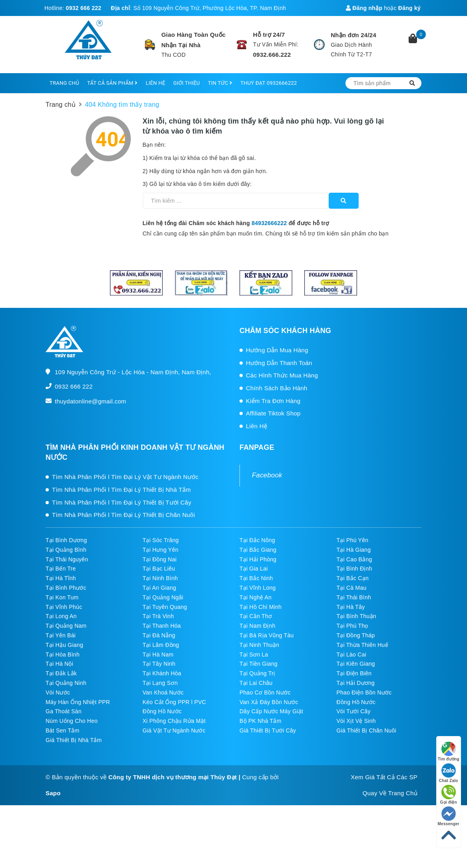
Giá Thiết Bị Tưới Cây (268, 730)
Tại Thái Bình (354, 597)
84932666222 (269, 223)
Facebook (267, 475)
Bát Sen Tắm (62, 730)
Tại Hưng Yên (161, 550)
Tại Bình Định (354, 569)
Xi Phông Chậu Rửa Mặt (174, 721)
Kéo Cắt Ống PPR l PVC (175, 702)
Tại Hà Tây (351, 607)
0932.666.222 (272, 55)
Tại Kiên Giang (356, 664)
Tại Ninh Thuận (259, 645)
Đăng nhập (364, 8)
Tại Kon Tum (62, 597)
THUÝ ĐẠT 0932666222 (268, 83)
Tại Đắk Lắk (61, 673)
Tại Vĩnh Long (258, 588)
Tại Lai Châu (256, 683)
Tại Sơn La (254, 654)
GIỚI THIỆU (187, 83)
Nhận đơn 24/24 (353, 35)
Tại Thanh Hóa (162, 626)
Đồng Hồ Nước (356, 702)
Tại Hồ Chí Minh (260, 607)
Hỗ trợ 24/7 (269, 35)
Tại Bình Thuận (356, 616)
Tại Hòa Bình (63, 654)
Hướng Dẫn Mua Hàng (277, 350)
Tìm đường (449, 751)
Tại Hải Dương (356, 683)
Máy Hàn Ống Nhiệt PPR (78, 702)
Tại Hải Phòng (258, 559)
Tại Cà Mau (352, 588)
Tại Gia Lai (254, 569)
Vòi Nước (58, 692)
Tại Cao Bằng (354, 559)
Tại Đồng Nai (160, 559)
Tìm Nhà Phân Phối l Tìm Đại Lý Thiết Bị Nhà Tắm (121, 490)
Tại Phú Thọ (352, 626)
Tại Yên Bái (61, 635)
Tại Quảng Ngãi (163, 597)
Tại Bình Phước (66, 588)
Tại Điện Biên (354, 673)
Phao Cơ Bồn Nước (265, 692)
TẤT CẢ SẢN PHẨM (112, 83)
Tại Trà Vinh (158, 616)
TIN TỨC (220, 83)
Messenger (449, 816)
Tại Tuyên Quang (165, 607)
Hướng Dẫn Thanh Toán (279, 363)
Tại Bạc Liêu (159, 569)
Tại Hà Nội (59, 664)
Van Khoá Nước (163, 692)
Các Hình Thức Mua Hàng (282, 375)
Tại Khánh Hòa (162, 673)
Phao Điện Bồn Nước (364, 692)
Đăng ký (409, 8)
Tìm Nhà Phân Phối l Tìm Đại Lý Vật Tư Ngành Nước (125, 477)
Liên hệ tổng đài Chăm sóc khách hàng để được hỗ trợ (236, 223)
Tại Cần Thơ (256, 616)
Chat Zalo (449, 773)
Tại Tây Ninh (159, 664)
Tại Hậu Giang (64, 645)
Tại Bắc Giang (258, 550)
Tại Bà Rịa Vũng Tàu (267, 635)
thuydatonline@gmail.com (91, 401)
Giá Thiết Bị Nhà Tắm (74, 740)
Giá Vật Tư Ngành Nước (174, 730)
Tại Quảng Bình (66, 550)
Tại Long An (61, 616)
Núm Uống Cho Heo (72, 721)
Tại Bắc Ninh (256, 578)
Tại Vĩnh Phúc (64, 607)
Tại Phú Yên (353, 540)
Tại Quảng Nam (66, 626)
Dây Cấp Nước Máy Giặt (271, 711)
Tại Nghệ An (255, 597)
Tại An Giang (160, 588)
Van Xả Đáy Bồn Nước (269, 702)
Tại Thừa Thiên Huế (362, 645)
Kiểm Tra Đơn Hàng (273, 401)
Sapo (53, 793)
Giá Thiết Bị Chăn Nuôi (367, 730)
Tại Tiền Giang (258, 664)
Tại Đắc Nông (257, 540)
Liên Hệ (256, 426)
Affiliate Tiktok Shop (273, 413)
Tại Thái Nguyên (67, 559)
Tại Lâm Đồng (161, 645)
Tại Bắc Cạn (353, 578)
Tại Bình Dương (66, 540)
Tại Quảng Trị (257, 673)
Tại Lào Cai (352, 654)
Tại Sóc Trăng (161, 540)
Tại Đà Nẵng (159, 635)
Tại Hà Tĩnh (61, 578)
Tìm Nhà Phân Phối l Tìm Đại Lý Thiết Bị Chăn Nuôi (124, 515)
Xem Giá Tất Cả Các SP (384, 777)
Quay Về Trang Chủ (390, 793)
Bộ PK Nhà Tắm (260, 721)
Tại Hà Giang (354, 550)
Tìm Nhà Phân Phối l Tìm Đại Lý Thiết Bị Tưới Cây (122, 502)
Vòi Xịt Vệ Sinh (356, 721)
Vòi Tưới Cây (354, 711)
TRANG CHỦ (64, 83)
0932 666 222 (84, 8)
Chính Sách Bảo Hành (277, 388)
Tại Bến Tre (61, 569)
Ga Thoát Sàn (64, 711)
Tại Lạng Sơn (160, 683)
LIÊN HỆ (155, 83)
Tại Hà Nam (158, 654)
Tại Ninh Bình (160, 578)
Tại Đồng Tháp (356, 635)
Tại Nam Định (257, 626)
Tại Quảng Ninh (66, 683)
